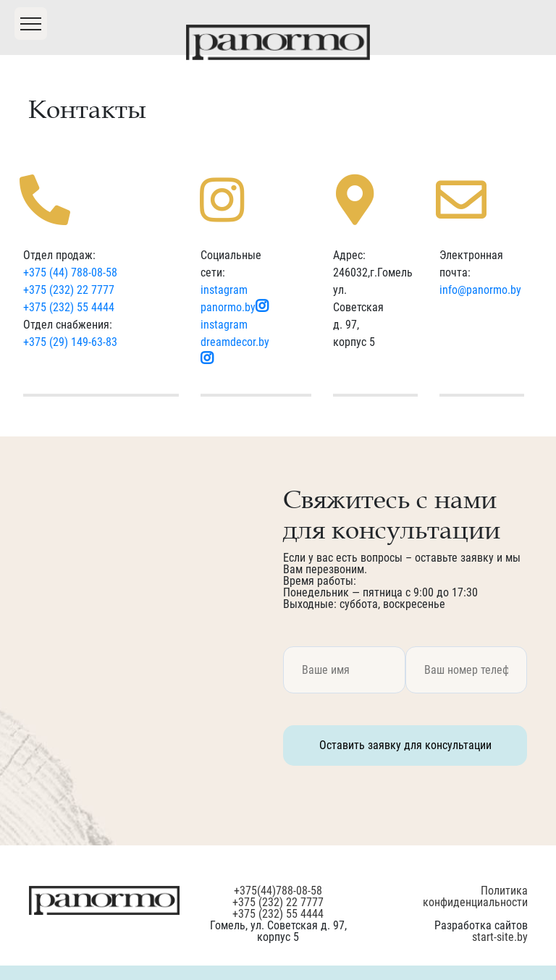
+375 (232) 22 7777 (69, 290)
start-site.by (500, 937)
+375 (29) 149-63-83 (70, 342)
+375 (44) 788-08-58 (70, 273)
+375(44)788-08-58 (278, 891)
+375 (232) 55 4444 (69, 307)
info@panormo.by (480, 290)
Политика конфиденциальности (475, 896)
